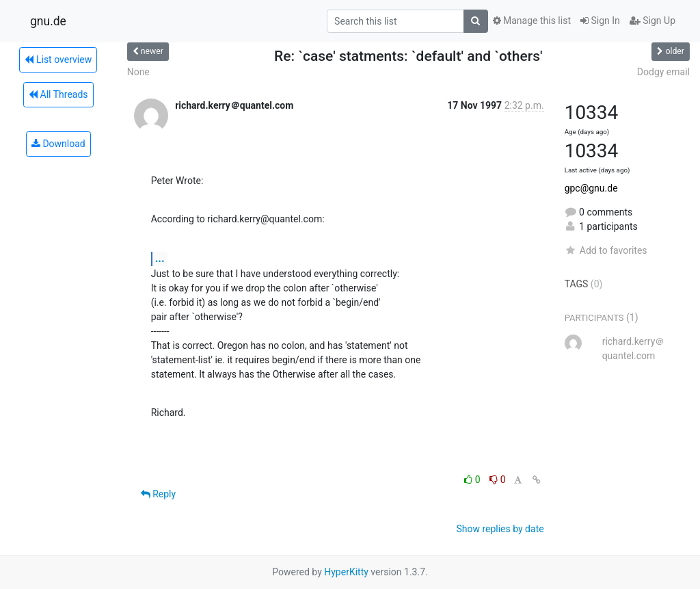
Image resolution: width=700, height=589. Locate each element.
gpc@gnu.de (591, 188)
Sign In (600, 21)
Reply (158, 494)
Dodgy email (663, 72)
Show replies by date (500, 529)
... (160, 258)
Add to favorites (606, 250)
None (138, 72)
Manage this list (532, 21)
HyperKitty (346, 572)
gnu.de (48, 21)
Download (58, 144)
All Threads (58, 94)
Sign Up (652, 21)
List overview (58, 60)
